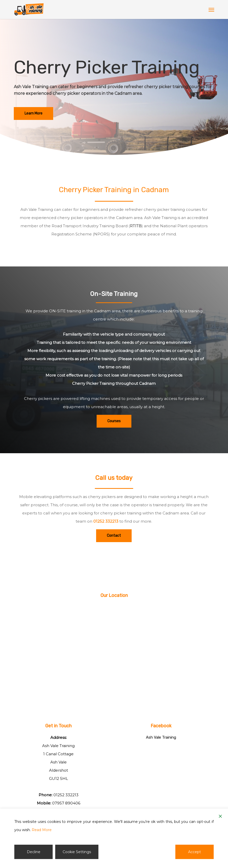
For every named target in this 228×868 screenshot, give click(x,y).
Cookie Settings (77, 852)
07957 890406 (66, 803)
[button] (211, 9)
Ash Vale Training (161, 737)
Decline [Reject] (34, 852)
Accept (195, 852)
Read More (42, 830)
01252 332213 (106, 521)
